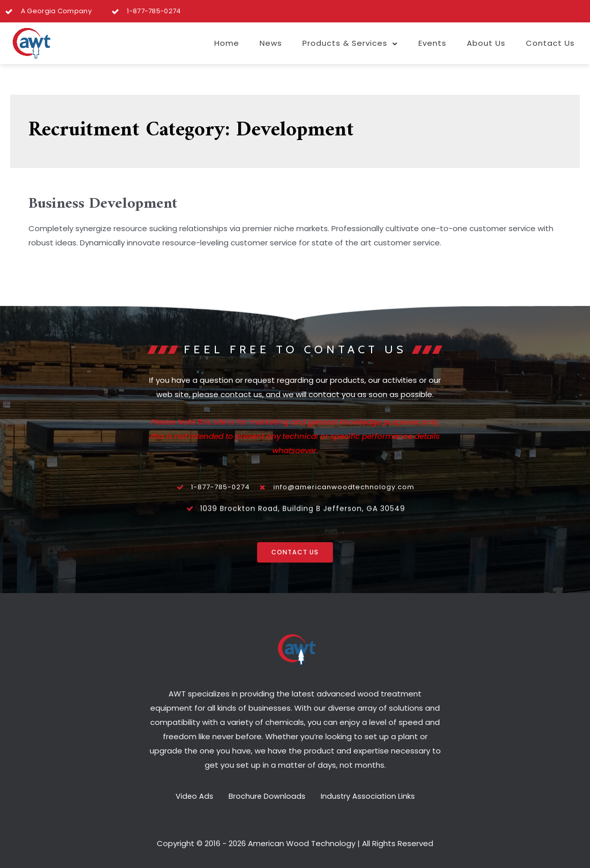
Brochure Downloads (267, 795)
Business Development (103, 204)
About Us (486, 43)
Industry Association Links (373, 795)
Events (432, 43)
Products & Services (350, 44)
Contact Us (550, 43)
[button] (295, 554)
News (271, 43)
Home (227, 43)
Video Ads (189, 795)
